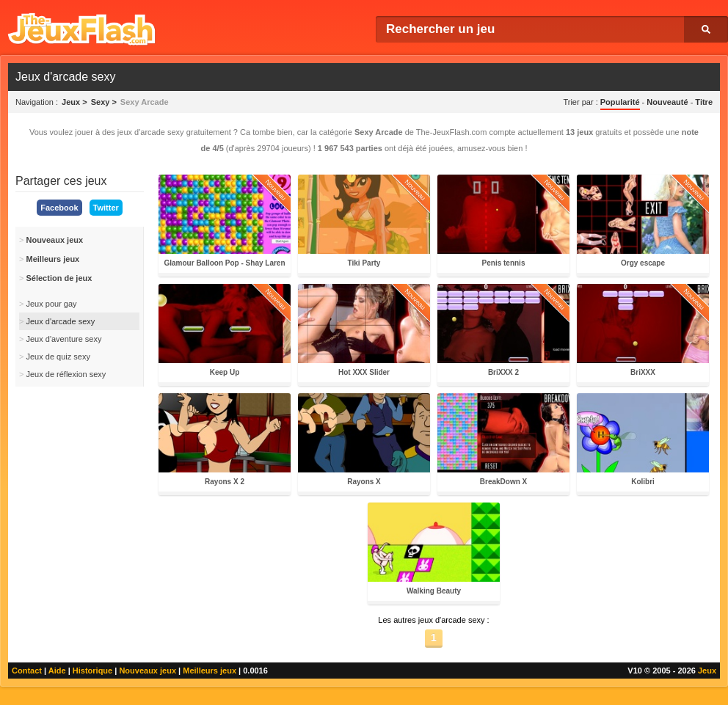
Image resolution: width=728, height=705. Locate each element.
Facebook (59, 208)
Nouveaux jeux (148, 671)
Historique (92, 671)
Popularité (620, 102)
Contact (27, 671)
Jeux (707, 671)
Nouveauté (667, 102)
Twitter (106, 208)
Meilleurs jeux (210, 671)
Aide (57, 671)
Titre (704, 102)
